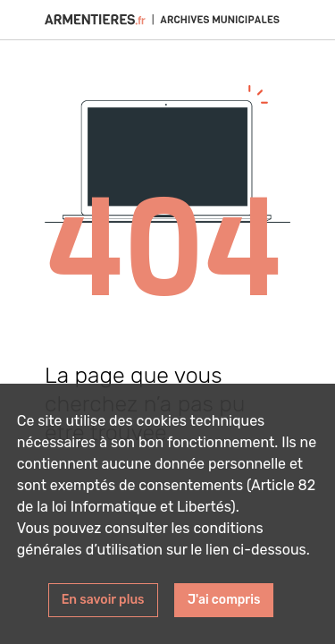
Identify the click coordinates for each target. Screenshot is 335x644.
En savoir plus (103, 600)
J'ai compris (224, 600)
